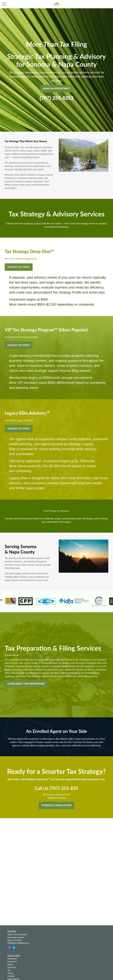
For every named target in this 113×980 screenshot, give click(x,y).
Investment (12, 962)
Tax (9, 970)
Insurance (12, 967)
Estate (10, 964)
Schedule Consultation (56, 805)
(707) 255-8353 (20, 935)
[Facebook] (9, 947)
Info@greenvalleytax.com (18, 943)
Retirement (12, 959)
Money (10, 973)
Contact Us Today (19, 267)
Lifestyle (11, 976)
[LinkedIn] (14, 947)
